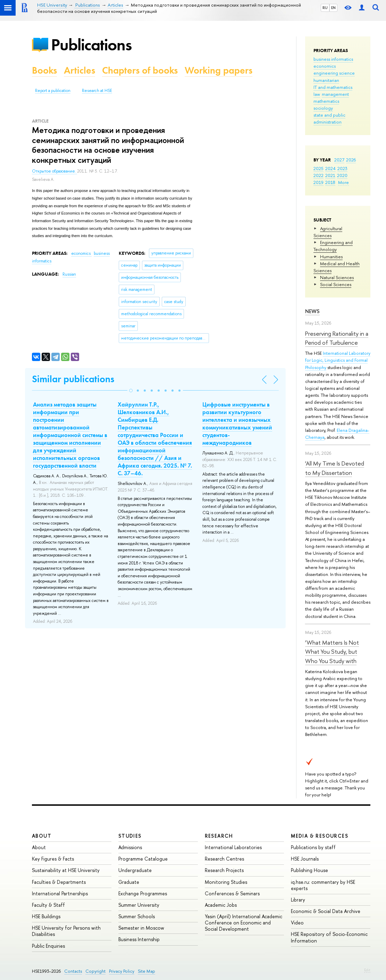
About (42, 836)
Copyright (95, 971)
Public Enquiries (48, 946)
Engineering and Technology (333, 246)
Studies (130, 836)
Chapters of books (140, 70)
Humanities (331, 257)
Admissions (130, 847)
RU (325, 8)
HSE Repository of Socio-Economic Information (329, 937)
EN (333, 8)
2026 (351, 160)
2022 (318, 175)
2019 (318, 182)
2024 (330, 168)
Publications (91, 45)
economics (325, 66)
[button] (131, 391)
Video (297, 923)
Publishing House (309, 870)
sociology (323, 108)
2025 (318, 168)
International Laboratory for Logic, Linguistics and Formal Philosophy (338, 360)
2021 (330, 175)
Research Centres (224, 859)
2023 (342, 168)
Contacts (73, 971)
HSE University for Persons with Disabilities (66, 931)
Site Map (146, 971)
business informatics (333, 59)
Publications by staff (313, 847)
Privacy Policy (122, 971)
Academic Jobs (221, 905)
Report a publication (53, 91)
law (317, 94)
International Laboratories (233, 847)
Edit (367, 970)
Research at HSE (97, 91)
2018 (330, 182)
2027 (339, 160)
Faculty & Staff (48, 905)
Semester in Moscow (141, 928)
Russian (69, 274)
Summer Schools (137, 916)
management (335, 94)
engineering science (334, 73)
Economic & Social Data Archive (326, 911)
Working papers (219, 70)
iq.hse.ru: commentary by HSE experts (323, 885)
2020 (342, 175)
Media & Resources (320, 836)
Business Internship (139, 939)
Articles (79, 70)
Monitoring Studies (226, 882)
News (312, 311)
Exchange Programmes (143, 893)
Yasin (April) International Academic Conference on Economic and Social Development (244, 923)
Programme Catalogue (143, 859)
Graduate (129, 882)
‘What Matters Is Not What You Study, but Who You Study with (332, 652)
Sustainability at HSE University (66, 870)
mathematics (326, 101)
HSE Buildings (46, 916)
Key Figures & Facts (53, 859)
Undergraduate (135, 870)
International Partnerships (60, 893)
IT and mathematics (333, 87)
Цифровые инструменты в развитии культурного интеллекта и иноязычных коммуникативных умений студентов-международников (237, 424)
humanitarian (326, 80)
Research (219, 836)
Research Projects (224, 870)
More (343, 182)
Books (44, 70)
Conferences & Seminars (232, 893)
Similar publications (73, 379)
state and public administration (329, 118)
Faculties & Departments (59, 882)
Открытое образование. (54, 171)
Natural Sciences (337, 277)
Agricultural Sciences (328, 232)
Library (298, 900)
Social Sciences (336, 284)
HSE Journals (305, 859)
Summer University (139, 905)
